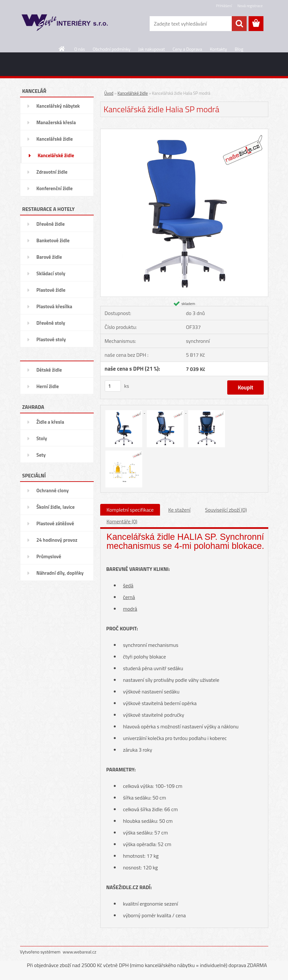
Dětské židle (49, 370)
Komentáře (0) (122, 521)
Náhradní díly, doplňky (60, 573)
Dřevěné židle (51, 224)
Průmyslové (49, 556)
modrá (130, 609)
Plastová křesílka (54, 306)
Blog (239, 49)
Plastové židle (51, 290)
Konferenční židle (55, 188)
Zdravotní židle (52, 172)
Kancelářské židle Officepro (55, 141)
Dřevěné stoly (51, 323)
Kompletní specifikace (130, 510)
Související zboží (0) (226, 510)
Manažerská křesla (56, 122)
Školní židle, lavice (56, 507)
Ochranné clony (53, 490)
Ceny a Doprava (187, 49)
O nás (79, 49)
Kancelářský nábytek (58, 106)
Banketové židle (53, 240)
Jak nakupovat (151, 49)
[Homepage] (62, 49)
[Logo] (64, 24)
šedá (128, 585)
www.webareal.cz (80, 952)
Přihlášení (224, 6)
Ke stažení (179, 510)
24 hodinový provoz (57, 540)
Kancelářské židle (56, 155)
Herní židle (48, 386)
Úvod (109, 93)
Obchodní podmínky (112, 49)
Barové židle (49, 257)
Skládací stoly (51, 273)
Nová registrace (250, 6)
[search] (239, 24)
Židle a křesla (50, 422)
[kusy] (113, 386)
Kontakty (218, 49)
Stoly (42, 438)
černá (129, 597)
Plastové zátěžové (55, 523)
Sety (41, 455)
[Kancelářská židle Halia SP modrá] (184, 131)
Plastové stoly (51, 339)
